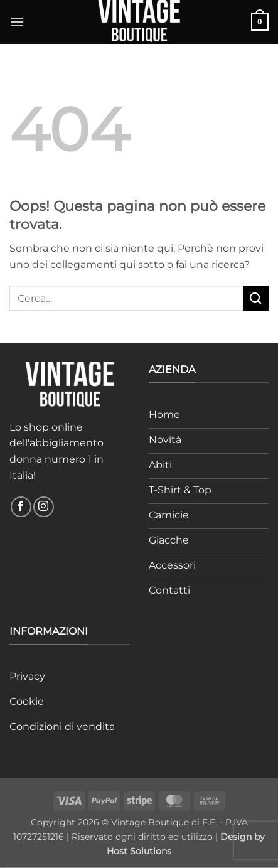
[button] (17, 22)
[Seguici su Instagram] (44, 507)
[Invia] (256, 298)
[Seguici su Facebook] (21, 507)
